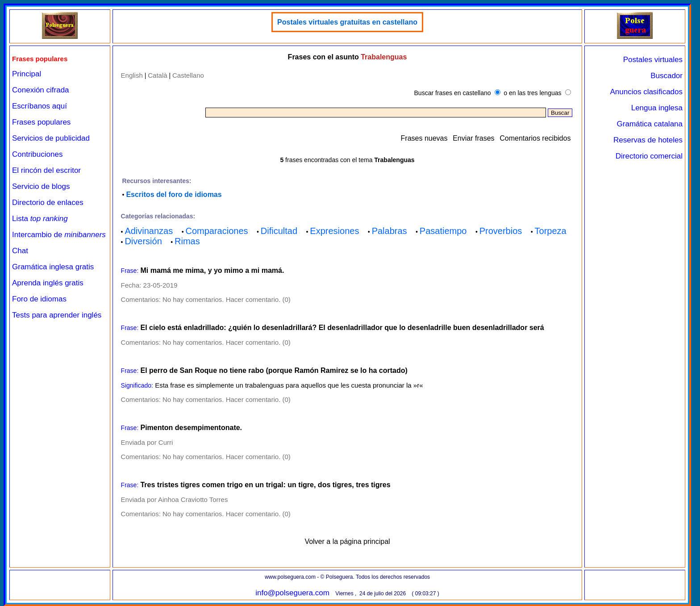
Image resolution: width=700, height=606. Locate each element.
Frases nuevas (424, 138)
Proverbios (501, 231)
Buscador (667, 76)
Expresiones (334, 231)
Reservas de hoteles (648, 140)
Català (157, 75)
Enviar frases (473, 138)
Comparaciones (217, 231)
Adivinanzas (149, 231)
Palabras (390, 231)
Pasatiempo (443, 231)
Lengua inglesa (657, 108)
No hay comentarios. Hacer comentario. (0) (227, 299)
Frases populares (41, 122)
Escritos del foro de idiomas (174, 194)
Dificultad (279, 231)
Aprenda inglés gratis (48, 283)
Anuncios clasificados (646, 92)
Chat (20, 251)
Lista (40, 219)
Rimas (187, 241)
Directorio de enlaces (48, 203)
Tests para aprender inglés (57, 315)
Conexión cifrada (41, 90)
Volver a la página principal (347, 541)
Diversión (143, 241)
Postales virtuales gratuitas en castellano (347, 22)
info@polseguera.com (292, 593)
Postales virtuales (653, 60)
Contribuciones (37, 154)
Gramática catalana (650, 124)
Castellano (188, 75)
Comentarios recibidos (535, 138)
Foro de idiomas (39, 299)
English (132, 75)
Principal (27, 74)
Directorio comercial (649, 156)
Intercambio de (59, 235)
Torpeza (551, 231)
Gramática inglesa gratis (53, 267)
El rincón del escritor (46, 170)
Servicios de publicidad (51, 138)
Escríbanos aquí (40, 106)
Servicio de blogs (41, 186)
